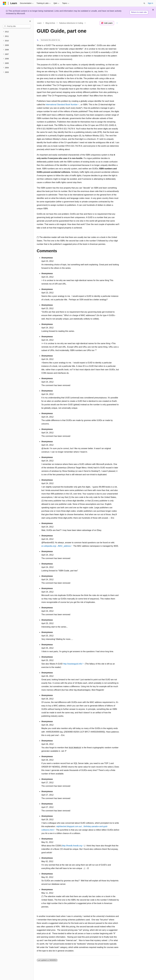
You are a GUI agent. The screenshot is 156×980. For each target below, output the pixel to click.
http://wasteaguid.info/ (73, 664)
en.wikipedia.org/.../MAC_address (56, 546)
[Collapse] (30, 21)
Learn (39, 23)
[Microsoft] (5, 3)
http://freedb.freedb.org (72, 846)
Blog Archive (50, 23)
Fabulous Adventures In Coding (71, 23)
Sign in (150, 3)
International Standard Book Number (62, 105)
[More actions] (117, 23)
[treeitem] (17, 32)
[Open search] (144, 3)
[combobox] (17, 26)
